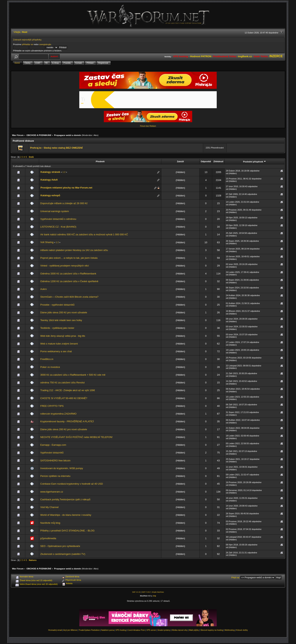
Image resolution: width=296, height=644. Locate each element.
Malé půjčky (194, 630)
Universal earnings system (55, 211)
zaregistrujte (45, 44)
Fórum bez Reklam (148, 126)
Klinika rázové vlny (180, 630)
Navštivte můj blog (50, 523)
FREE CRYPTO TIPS (52, 406)
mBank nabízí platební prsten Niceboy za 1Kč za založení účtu (74, 250)
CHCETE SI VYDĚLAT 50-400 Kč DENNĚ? (64, 398)
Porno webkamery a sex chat (56, 351)
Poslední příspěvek (255, 162)
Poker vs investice (50, 367)
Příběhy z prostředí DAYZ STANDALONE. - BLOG (67, 531)
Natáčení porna (108, 630)
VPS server (151, 630)
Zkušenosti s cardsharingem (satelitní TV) (63, 554)
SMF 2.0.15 (136, 592)
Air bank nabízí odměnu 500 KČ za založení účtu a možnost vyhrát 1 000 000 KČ (84, 234)
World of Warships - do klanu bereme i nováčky (66, 515)
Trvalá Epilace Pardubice (89, 630)
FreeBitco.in (47, 359)
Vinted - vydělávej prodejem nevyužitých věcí (65, 266)
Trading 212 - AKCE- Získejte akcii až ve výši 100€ (68, 390)
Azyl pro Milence (70, 630)
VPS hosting (121, 630)
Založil (180, 161)
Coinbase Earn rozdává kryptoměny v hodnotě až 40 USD (72, 484)
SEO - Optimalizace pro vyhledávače (60, 546)
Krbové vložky (242, 630)
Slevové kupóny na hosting (212, 630)
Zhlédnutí (218, 161)
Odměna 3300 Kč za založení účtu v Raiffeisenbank (68, 274)
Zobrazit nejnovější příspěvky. (27, 40)
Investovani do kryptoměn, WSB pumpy (62, 468)
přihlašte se (27, 44)
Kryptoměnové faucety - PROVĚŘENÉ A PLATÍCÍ (67, 421)
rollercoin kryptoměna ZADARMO (59, 414)
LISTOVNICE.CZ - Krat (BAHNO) (58, 227)
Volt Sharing (47, 242)
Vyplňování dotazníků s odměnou (58, 219)
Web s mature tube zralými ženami (59, 344)
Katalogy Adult (49, 180)
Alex (96, 135)
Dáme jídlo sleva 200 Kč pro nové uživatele (64, 312)
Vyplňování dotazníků (52, 453)
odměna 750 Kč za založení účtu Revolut (63, 383)
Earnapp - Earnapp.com (53, 445)
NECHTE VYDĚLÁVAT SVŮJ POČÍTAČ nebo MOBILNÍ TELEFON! (77, 437)
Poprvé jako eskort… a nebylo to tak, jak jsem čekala (69, 258)
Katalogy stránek (50, 172)
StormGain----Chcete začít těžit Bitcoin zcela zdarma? (69, 297)
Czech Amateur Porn (136, 630)
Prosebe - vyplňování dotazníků (57, 305)
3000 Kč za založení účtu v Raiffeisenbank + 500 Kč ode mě (73, 375)
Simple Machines (158, 592)
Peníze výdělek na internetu (55, 476)
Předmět (100, 161)
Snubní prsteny (164, 630)
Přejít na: (235, 578)
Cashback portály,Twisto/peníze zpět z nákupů (65, 499)
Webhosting (230, 630)
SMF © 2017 (146, 592)
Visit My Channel (50, 507)
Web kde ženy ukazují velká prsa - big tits (63, 336)
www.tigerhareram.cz (52, 492)
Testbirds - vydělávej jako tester (57, 328)
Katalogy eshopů (50, 195)
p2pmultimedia (48, 538)
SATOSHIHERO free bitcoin (55, 461)
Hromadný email (55, 630)
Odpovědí (206, 161)
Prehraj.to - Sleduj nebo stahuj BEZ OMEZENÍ (56, 148)
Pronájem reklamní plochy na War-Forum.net (66, 188)
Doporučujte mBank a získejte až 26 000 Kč (64, 203)
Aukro (44, 289)
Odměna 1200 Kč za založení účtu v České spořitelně (69, 281)
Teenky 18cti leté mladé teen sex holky (61, 320)
